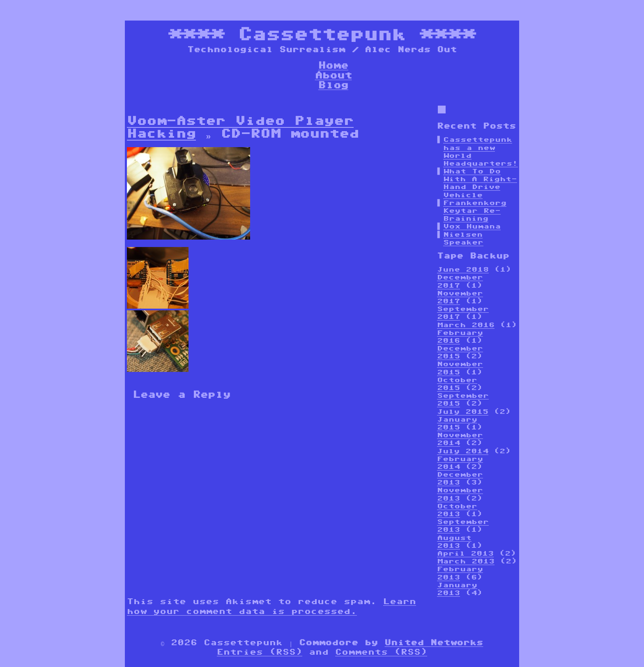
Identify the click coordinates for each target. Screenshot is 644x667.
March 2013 (466, 561)
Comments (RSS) (381, 652)
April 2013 (465, 553)
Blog (333, 85)
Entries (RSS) (260, 652)
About (333, 75)
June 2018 (463, 269)
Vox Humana (472, 226)
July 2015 (463, 412)
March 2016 (466, 325)
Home (333, 65)
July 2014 (463, 451)
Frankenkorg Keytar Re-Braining (475, 211)
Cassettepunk (322, 34)
